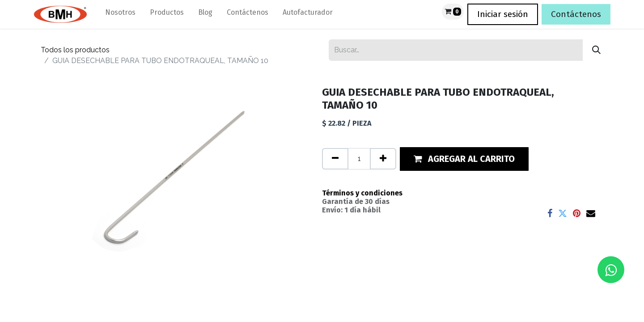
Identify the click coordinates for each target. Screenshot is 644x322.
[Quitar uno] (335, 159)
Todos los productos (75, 50)
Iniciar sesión (503, 14)
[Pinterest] (577, 213)
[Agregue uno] (383, 159)
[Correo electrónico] (591, 213)
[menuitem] (120, 14)
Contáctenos (576, 14)
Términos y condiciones (362, 193)
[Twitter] (563, 213)
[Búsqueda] (596, 50)
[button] (464, 159)
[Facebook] (550, 213)
